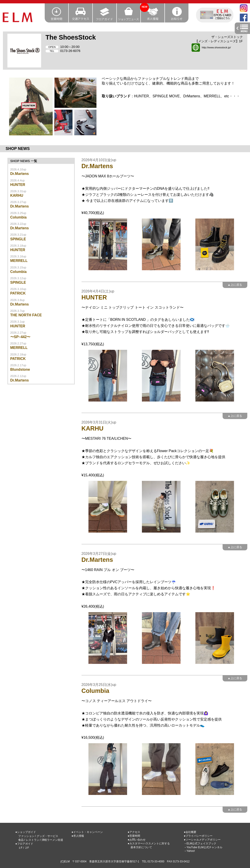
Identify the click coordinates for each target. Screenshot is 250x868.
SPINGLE (18, 239)
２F (27, 848)
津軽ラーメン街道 (52, 840)
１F (20, 848)
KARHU (17, 195)
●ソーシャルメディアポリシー (202, 840)
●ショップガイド (26, 832)
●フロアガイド (24, 844)
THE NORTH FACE (26, 315)
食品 (21, 840)
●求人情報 (78, 836)
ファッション (26, 836)
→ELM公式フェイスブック (200, 843)
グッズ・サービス (47, 836)
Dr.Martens (20, 174)
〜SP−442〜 (20, 337)
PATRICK (18, 293)
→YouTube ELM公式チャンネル (203, 847)
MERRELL (19, 261)
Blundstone (20, 369)
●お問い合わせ (137, 840)
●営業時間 (134, 836)
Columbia (19, 217)
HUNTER (18, 185)
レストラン (33, 840)
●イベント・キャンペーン (87, 832)
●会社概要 (190, 832)
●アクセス (134, 832)
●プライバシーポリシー (198, 836)
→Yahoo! (189, 851)
